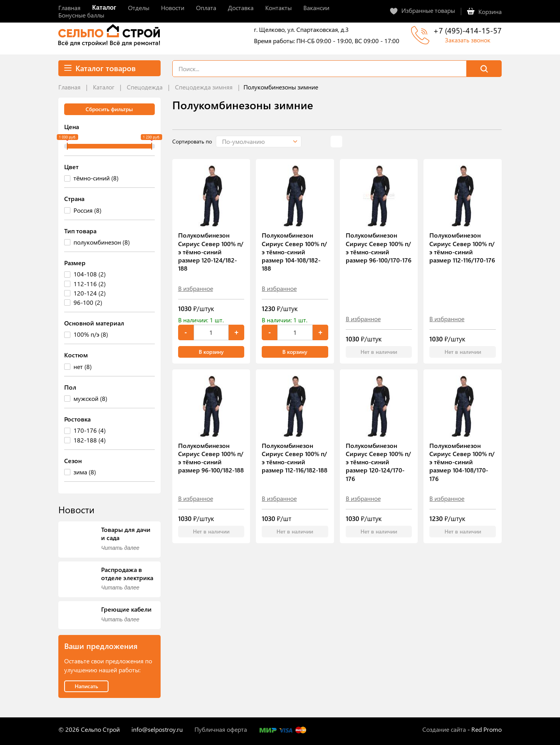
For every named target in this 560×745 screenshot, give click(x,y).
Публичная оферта (221, 729)
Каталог (104, 87)
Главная (69, 87)
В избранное (196, 288)
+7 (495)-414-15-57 (467, 30)
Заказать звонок (468, 40)
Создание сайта (444, 729)
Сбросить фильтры (109, 109)
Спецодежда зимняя (204, 87)
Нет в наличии (379, 352)
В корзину (211, 352)
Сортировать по (192, 141)
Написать (86, 686)
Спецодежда (145, 87)
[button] (259, 142)
